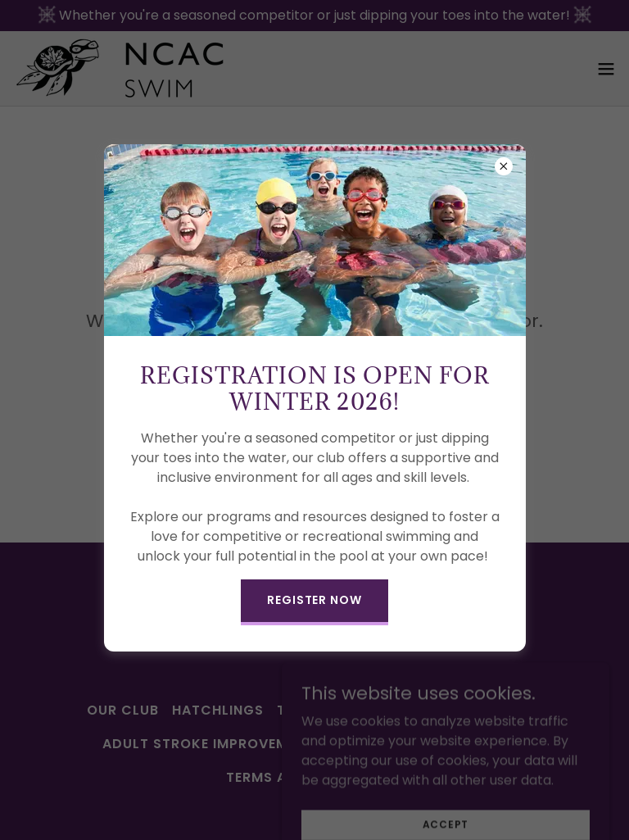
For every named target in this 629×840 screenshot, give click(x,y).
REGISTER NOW (314, 600)
